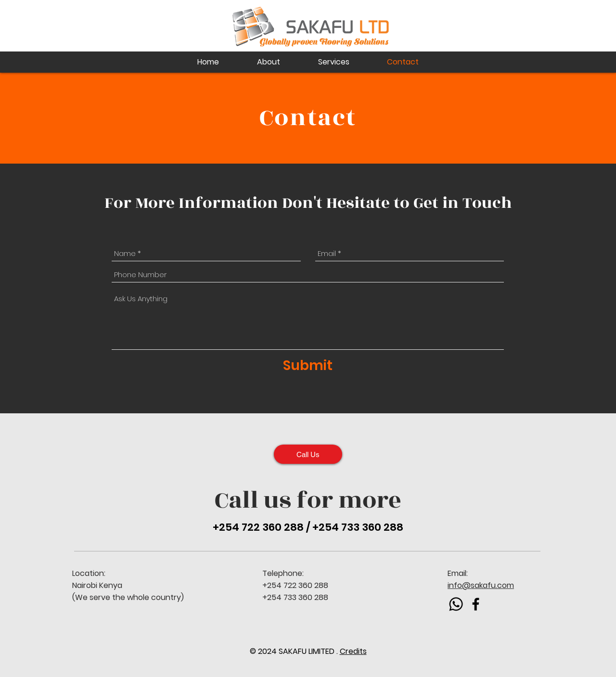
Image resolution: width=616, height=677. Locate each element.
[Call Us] (308, 454)
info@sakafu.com (481, 585)
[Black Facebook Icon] (476, 604)
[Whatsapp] (456, 604)
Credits (353, 651)
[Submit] (308, 366)
